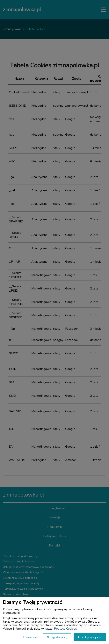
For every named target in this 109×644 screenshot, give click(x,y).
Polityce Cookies (65, 629)
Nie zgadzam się (57, 637)
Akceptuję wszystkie (90, 637)
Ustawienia (30, 637)
